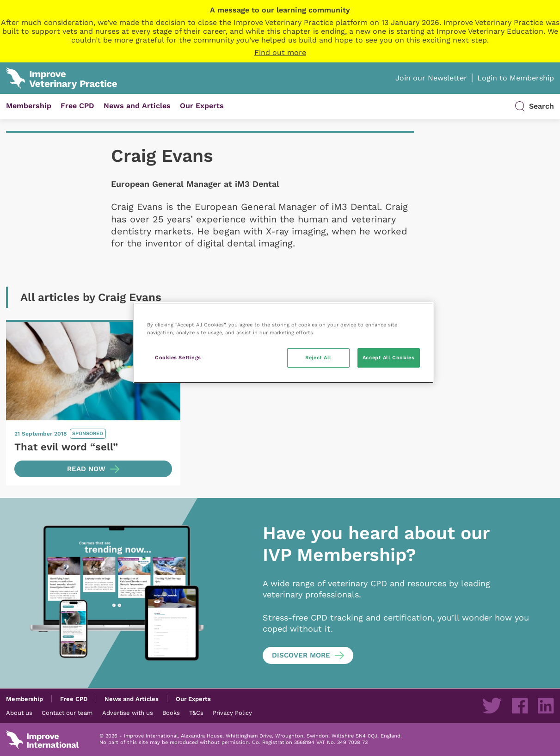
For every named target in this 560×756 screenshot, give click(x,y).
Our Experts (202, 106)
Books (171, 713)
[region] (283, 343)
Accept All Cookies (388, 357)
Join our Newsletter (431, 78)
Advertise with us (128, 713)
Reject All (318, 357)
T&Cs (196, 713)
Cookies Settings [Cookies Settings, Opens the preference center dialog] (178, 357)
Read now (86, 469)
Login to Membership (516, 78)
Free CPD (77, 106)
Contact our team (67, 713)
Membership (29, 106)
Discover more (301, 655)
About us (19, 713)
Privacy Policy (232, 713)
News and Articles (137, 106)
